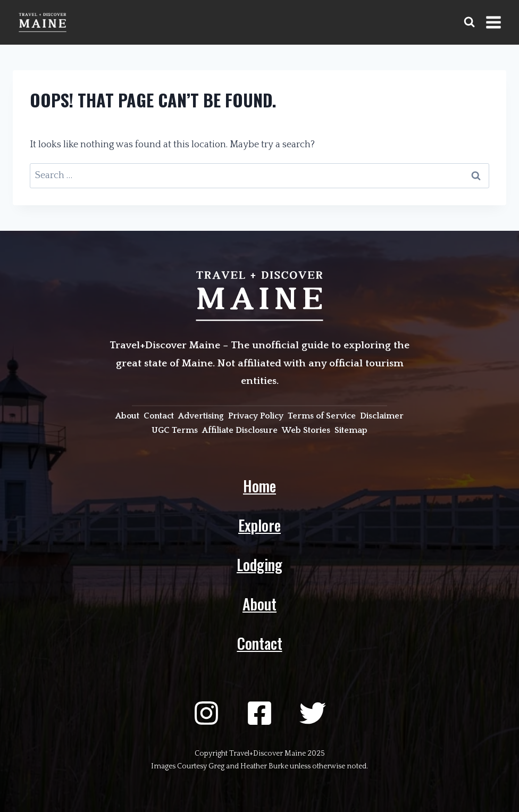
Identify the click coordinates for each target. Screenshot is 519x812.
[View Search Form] (469, 22)
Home (259, 486)
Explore (259, 525)
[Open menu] (493, 22)
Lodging (259, 564)
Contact (260, 643)
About (259, 604)
